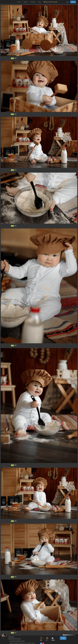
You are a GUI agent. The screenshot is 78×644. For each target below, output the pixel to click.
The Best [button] (33, 2)
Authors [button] (26, 2)
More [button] (40, 2)
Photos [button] (19, 2)
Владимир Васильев (15, 639)
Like (12, 58)
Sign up (73, 2)
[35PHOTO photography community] (8, 2)
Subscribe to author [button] (63, 638)
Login (67, 2)
